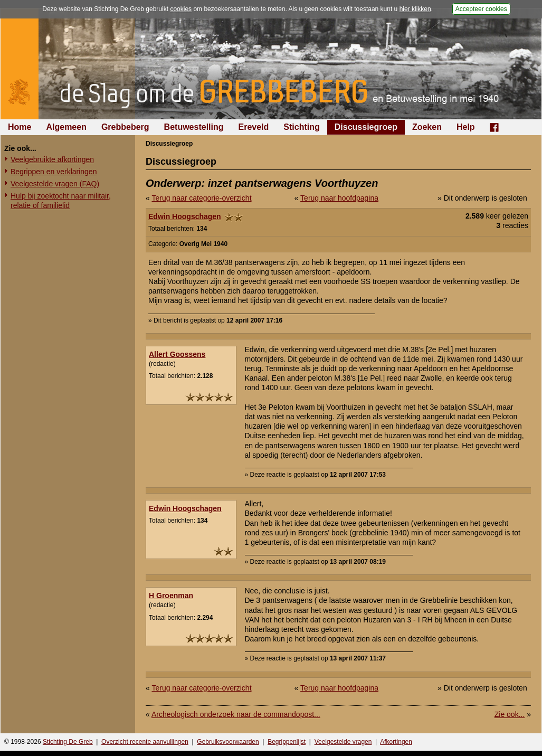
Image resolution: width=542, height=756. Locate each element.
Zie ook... (510, 714)
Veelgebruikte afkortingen (52, 159)
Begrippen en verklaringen (54, 172)
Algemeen (66, 127)
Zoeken (427, 127)
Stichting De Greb (68, 742)
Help (466, 127)
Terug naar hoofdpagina (339, 198)
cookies (181, 9)
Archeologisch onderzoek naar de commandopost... (236, 714)
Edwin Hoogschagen (185, 216)
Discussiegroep (366, 127)
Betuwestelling (194, 127)
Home (20, 127)
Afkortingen (396, 742)
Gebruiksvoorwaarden (228, 742)
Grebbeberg (125, 127)
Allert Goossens (177, 354)
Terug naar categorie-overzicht (201, 198)
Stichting (301, 127)
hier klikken (415, 9)
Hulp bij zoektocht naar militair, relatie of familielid (61, 201)
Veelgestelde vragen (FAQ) (55, 184)
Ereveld (254, 127)
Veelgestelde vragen (343, 742)
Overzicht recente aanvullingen (145, 742)
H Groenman (171, 596)
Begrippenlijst (287, 742)
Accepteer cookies (481, 9)
